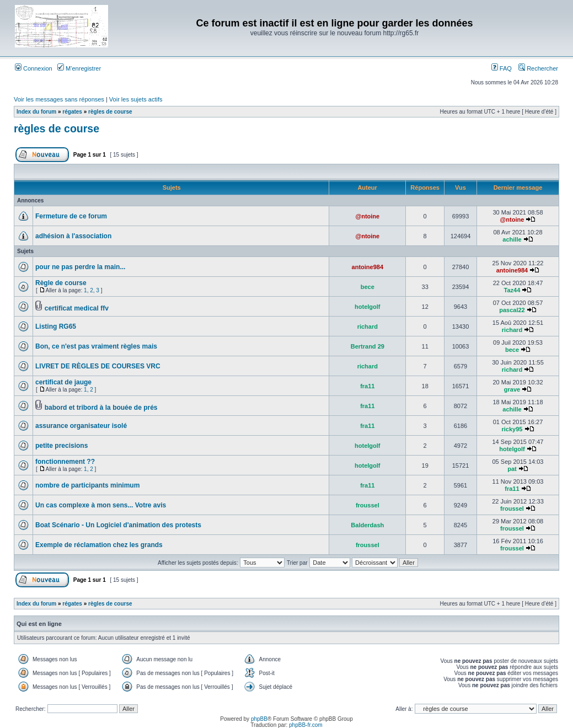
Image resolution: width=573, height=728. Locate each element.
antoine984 (368, 267)
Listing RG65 (56, 326)
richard (368, 326)
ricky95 (512, 429)
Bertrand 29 (368, 346)
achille (512, 239)
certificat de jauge (63, 382)
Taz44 (512, 290)
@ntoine (367, 216)
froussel (368, 505)
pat (512, 469)
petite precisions (61, 446)
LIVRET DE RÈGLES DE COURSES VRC (98, 366)
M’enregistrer (79, 68)
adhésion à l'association (73, 236)
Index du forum (36, 112)
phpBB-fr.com (306, 725)
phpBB (259, 719)
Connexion (34, 68)
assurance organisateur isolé (81, 426)
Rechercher (538, 68)
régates (72, 112)
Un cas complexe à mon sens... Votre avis (101, 505)
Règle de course (61, 283)
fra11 (367, 386)
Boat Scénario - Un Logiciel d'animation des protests (118, 525)
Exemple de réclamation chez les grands (99, 545)
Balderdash (367, 525)
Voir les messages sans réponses (59, 99)
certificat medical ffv (77, 308)
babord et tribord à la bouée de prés (101, 408)
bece (368, 287)
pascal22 (512, 310)
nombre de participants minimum (87, 485)
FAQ (502, 68)
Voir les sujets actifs (136, 99)
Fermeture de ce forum (71, 216)
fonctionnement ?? (65, 462)
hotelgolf (367, 307)
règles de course (110, 112)
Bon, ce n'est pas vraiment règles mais (96, 346)
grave (512, 389)
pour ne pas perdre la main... (80, 267)
